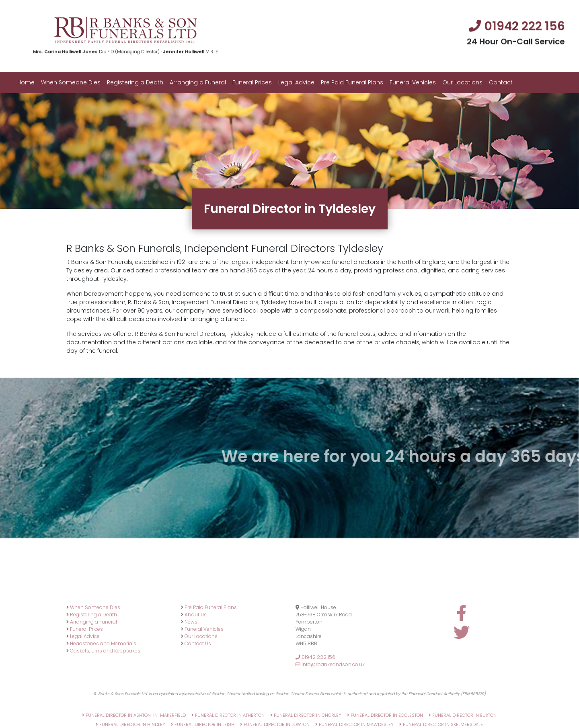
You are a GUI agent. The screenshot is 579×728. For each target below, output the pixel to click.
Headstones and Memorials (103, 672)
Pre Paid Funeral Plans (352, 82)
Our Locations (462, 82)
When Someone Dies (71, 82)
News (191, 651)
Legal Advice (296, 82)
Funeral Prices (252, 82)
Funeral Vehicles (413, 82)
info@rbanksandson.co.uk (330, 693)
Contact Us (198, 672)
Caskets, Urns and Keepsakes (105, 680)
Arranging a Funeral (198, 82)
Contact (501, 82)
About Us (196, 643)
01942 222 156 (315, 686)
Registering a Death (135, 82)
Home (26, 82)
